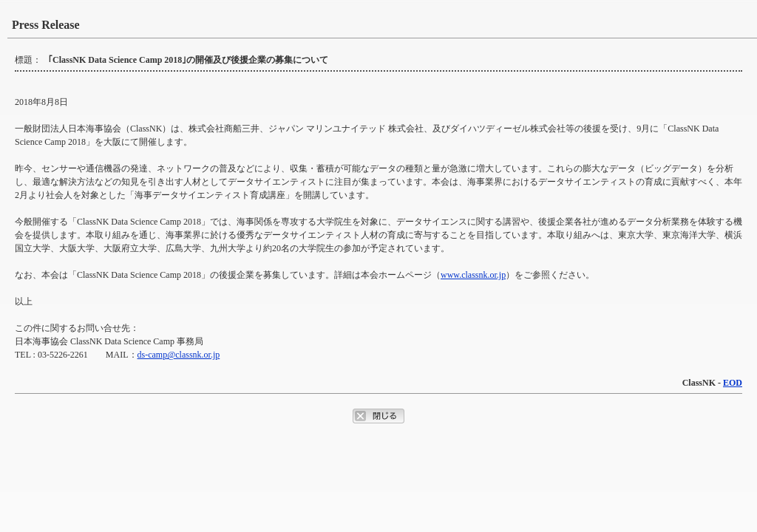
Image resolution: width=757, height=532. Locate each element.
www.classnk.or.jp (473, 275)
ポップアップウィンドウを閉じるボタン (378, 416)
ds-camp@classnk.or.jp (179, 355)
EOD (733, 383)
